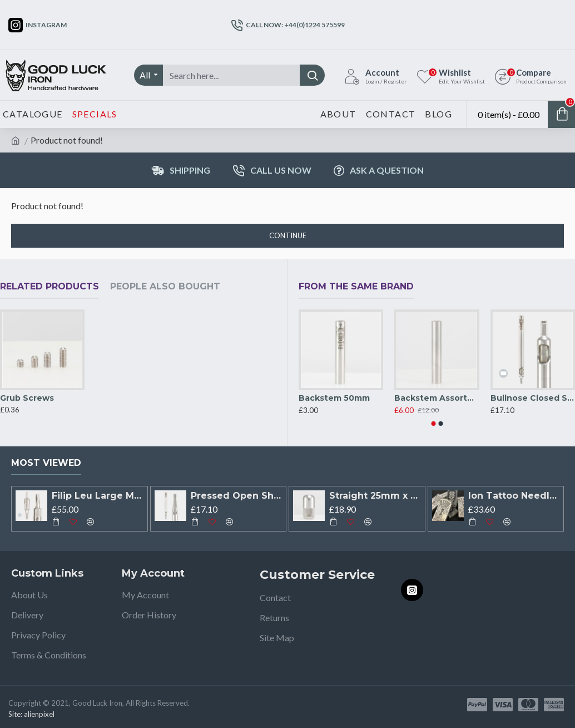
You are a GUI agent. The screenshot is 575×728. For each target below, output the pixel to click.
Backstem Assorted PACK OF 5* (437, 398)
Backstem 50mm (334, 398)
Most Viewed (46, 463)
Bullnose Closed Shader (533, 398)
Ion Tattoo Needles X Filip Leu (514, 496)
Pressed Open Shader (236, 496)
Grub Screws (27, 398)
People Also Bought (165, 286)
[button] (433, 424)
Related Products (49, 286)
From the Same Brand (356, 286)
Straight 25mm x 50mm (375, 496)
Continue (288, 235)
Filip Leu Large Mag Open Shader (97, 496)
